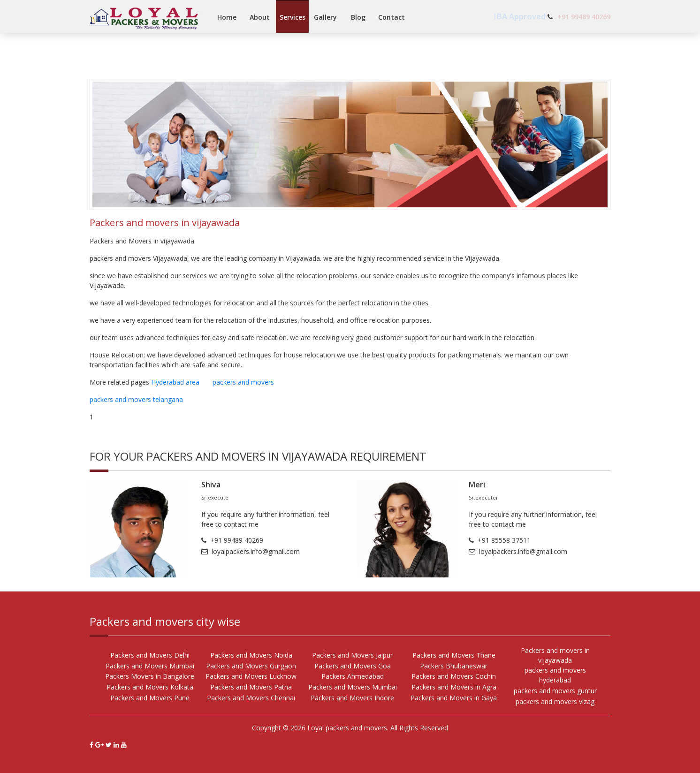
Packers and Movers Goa (353, 666)
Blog (358, 17)
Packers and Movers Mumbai (150, 666)
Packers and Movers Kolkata (150, 687)
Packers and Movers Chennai (251, 698)
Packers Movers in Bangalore (150, 676)
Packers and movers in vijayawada (555, 655)
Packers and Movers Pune (150, 698)
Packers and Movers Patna (251, 687)
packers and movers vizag (555, 701)
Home (227, 17)
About (260, 17)
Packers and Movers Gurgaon (251, 666)
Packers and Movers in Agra (454, 687)
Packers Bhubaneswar (454, 666)
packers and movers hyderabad (555, 675)
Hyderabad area (182, 382)
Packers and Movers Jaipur (352, 655)
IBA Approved (521, 16)
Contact (392, 17)
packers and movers (249, 382)
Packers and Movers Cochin (454, 676)
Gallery (325, 17)
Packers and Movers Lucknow (251, 676)
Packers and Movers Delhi (150, 655)
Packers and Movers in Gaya (454, 698)
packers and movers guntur (555, 691)
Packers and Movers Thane (454, 655)
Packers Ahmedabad (353, 676)
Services (293, 17)
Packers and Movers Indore (352, 698)
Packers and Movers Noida (251, 655)
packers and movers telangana (136, 399)
